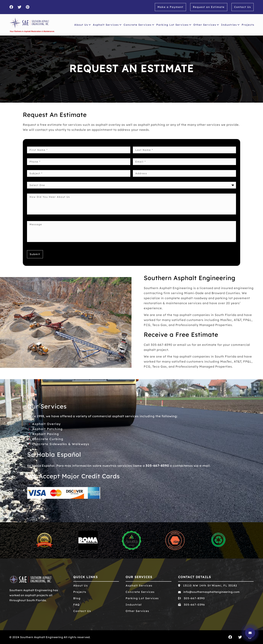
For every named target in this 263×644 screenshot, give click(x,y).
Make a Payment (170, 7)
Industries (230, 25)
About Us (83, 25)
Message (131, 232)
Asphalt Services (107, 25)
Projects (249, 24)
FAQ (77, 605)
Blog (77, 598)
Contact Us (243, 7)
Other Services (206, 25)
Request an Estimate (209, 7)
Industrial (134, 605)
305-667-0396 (192, 605)
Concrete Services (139, 25)
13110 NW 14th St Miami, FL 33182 (208, 585)
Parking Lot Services (174, 25)
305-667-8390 (157, 466)
